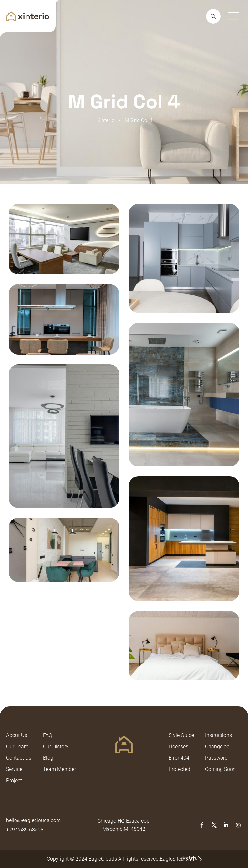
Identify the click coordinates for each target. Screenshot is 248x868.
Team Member (59, 769)
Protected (179, 769)
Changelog (217, 747)
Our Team (17, 747)
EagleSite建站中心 (181, 859)
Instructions (218, 735)
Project (14, 781)
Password (216, 758)
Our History (56, 747)
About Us (17, 735)
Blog (48, 758)
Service (14, 769)
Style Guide (181, 735)
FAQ (48, 735)
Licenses (178, 747)
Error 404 (179, 758)
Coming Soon (220, 769)
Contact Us (19, 758)
